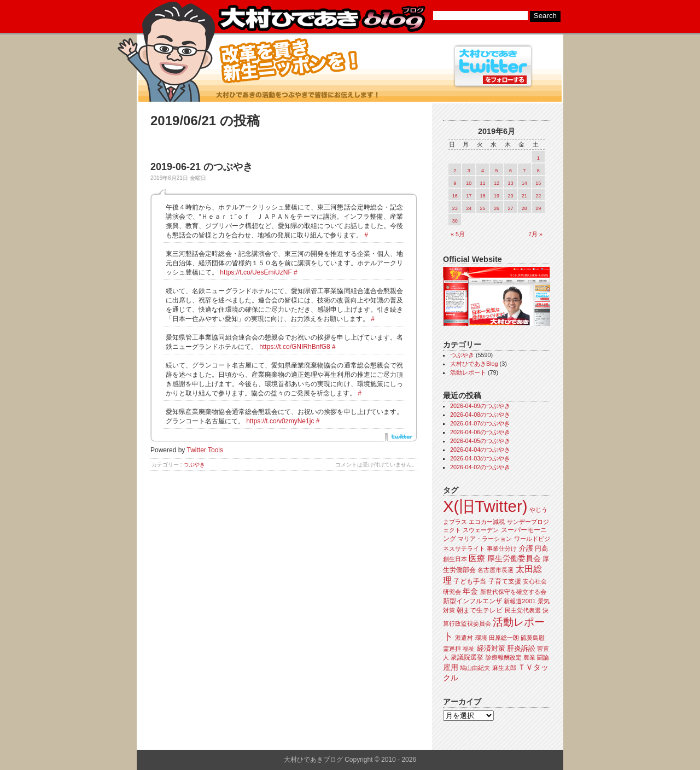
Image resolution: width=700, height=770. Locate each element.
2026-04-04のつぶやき (480, 450)
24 (469, 208)
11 (483, 183)
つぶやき (194, 465)
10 (469, 183)
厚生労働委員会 (514, 559)
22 (538, 196)
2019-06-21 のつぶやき (202, 167)
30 (455, 221)
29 (538, 208)
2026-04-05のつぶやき (480, 441)
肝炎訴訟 (521, 648)
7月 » (535, 234)
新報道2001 (520, 601)
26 (497, 208)
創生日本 (455, 559)
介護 (526, 548)
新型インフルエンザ (472, 601)
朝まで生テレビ (480, 610)
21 (524, 196)
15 (538, 183)
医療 (477, 558)
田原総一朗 (504, 638)
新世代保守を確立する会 (513, 592)
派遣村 (464, 638)
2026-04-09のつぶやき (480, 406)
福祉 (469, 649)
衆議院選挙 (467, 657)
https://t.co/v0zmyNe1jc (280, 421)
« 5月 (458, 234)
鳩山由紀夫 (475, 668)
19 (497, 196)
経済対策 (491, 648)
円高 (541, 549)
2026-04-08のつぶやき (480, 415)
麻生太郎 (504, 668)
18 (483, 196)
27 (510, 208)
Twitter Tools (205, 450)
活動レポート (468, 372)
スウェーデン (481, 530)
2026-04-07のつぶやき (480, 423)
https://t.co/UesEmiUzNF (256, 272)
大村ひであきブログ (321, 19)
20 (510, 196)
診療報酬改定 (504, 657)
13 (510, 183)
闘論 (543, 657)
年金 (470, 591)
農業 (529, 657)
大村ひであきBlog (474, 364)
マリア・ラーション (485, 539)
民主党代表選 (523, 610)
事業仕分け (502, 549)
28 (524, 208)
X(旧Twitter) (485, 506)
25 (483, 208)
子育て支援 (505, 581)
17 (469, 196)
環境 (481, 638)
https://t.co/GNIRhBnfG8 (294, 347)
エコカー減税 (487, 522)
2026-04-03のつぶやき (480, 458)
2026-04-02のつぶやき (480, 467)
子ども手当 (470, 581)
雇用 (451, 667)
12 (497, 183)
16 (455, 196)
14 (524, 183)
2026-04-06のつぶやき (480, 432)
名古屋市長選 (495, 570)
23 (455, 208)
